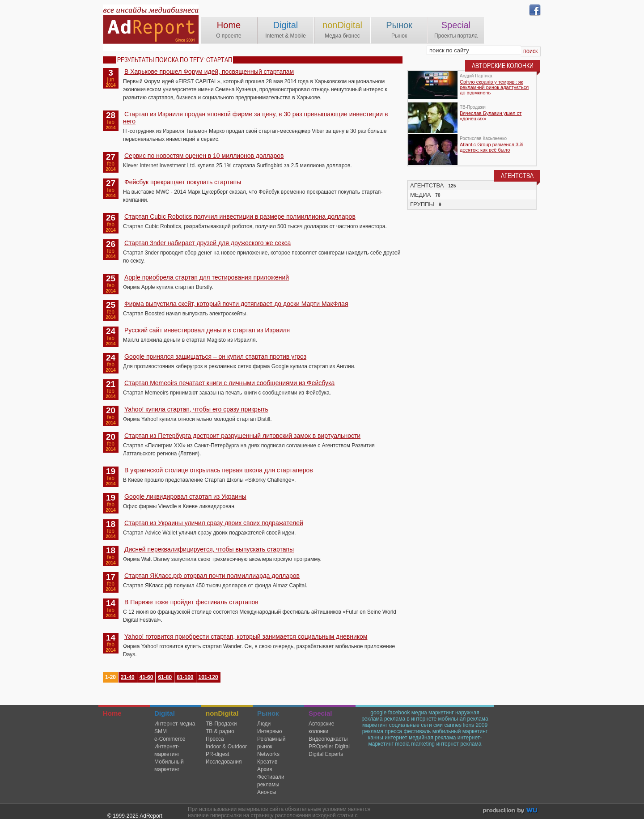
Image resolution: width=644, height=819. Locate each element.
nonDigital (342, 25)
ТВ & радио (220, 731)
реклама (373, 731)
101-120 (208, 677)
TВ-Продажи (221, 724)
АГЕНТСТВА (427, 185)
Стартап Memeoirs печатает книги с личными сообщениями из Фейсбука (229, 383)
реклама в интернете (410, 719)
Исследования (224, 762)
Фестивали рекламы (271, 781)
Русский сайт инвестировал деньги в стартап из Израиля (207, 330)
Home (229, 25)
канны (376, 738)
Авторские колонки (321, 728)
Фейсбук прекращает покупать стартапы (183, 182)
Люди (264, 724)
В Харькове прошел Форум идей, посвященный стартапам (209, 72)
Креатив (267, 762)
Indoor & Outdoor (226, 747)
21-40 (128, 677)
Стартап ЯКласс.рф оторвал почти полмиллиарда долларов (212, 576)
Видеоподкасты (328, 739)
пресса (394, 731)
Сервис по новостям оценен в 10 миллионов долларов (204, 156)
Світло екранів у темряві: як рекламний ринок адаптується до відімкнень (494, 87)
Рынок (399, 25)
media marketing (415, 744)
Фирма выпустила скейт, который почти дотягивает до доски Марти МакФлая (236, 304)
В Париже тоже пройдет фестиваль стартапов (191, 602)
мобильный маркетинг (460, 731)
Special (456, 25)
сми (438, 725)
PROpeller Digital (329, 747)
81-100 (185, 677)
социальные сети (411, 725)
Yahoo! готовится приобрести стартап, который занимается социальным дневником (246, 637)
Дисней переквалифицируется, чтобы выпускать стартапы (209, 549)
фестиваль (417, 731)
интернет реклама (459, 744)
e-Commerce (170, 739)
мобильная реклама (463, 719)
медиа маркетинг (433, 713)
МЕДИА (420, 195)
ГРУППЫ (422, 204)
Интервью (270, 731)
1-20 (110, 677)
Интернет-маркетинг (167, 750)
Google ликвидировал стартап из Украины (185, 496)
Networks (268, 754)
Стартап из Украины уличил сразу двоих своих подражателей (214, 523)
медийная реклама (432, 738)
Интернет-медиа (175, 724)
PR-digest (218, 754)
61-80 (165, 677)
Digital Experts (326, 754)
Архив (265, 769)
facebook (399, 713)
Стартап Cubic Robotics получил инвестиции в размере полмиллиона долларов (240, 216)
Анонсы (267, 792)
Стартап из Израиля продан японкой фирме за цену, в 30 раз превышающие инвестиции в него (255, 118)
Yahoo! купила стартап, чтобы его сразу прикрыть (196, 409)
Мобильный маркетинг (169, 766)
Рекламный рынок (271, 743)
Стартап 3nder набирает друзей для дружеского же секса (208, 243)
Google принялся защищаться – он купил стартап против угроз (215, 356)
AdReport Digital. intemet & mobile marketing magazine (151, 28)
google (378, 713)
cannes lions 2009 (466, 725)
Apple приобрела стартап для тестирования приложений (207, 277)
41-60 (146, 677)
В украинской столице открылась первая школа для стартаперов (219, 470)
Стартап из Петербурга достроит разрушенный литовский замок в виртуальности (242, 436)
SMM (161, 731)
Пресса (215, 739)
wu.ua (511, 812)
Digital (286, 25)
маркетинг (375, 725)
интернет (396, 738)
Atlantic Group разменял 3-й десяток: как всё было (491, 147)
